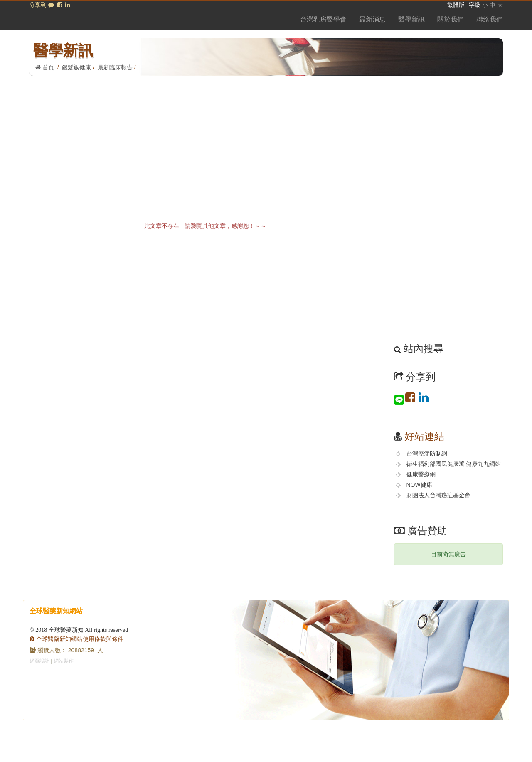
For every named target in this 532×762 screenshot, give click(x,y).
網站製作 (64, 661)
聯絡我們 (490, 19)
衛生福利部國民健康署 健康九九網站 (454, 464)
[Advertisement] (266, 138)
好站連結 (424, 436)
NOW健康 (419, 485)
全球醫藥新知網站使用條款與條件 (76, 639)
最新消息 (372, 19)
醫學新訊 (411, 19)
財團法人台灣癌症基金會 (438, 495)
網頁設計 (39, 661)
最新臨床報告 (115, 67)
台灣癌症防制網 (427, 454)
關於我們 (451, 19)
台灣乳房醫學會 (323, 19)
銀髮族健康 (76, 67)
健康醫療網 (421, 474)
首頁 (45, 67)
